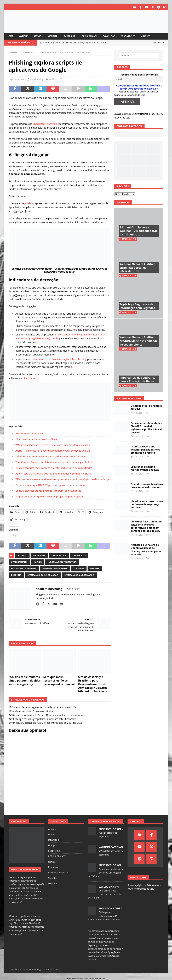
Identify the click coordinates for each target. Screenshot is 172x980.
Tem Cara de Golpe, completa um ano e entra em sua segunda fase (54, 462)
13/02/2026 (127, 276)
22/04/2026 (138, 457)
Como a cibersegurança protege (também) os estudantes (49, 491)
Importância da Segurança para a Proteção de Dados (137, 379)
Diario (51, 834)
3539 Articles (73, 589)
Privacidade (142, 114)
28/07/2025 (127, 312)
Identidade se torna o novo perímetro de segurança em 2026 (147, 504)
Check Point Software (45, 124)
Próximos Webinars (58, 872)
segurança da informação (43, 575)
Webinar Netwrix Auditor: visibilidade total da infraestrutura (137, 268)
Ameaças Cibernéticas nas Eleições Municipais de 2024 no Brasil (47, 723)
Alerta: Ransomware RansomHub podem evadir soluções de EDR (53, 451)
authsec (22, 556)
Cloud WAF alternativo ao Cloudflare (36, 439)
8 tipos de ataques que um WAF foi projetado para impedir (49, 497)
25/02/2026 (127, 239)
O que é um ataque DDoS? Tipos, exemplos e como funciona (50, 485)
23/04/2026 (138, 436)
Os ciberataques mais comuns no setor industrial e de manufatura (54, 468)
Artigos (38, 36)
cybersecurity (19, 562)
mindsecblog (37, 79)
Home (10, 36)
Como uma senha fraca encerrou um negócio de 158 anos (105, 873)
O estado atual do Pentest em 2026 (146, 407)
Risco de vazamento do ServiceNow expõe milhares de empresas (48, 715)
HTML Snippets (73, 979)
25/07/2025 (127, 349)
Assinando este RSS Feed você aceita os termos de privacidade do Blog (136, 93)
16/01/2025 (127, 386)
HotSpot (53, 845)
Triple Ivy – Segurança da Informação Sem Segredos (137, 306)
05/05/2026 (138, 413)
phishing (29, 203)
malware (79, 569)
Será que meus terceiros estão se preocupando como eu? (59, 681)
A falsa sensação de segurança (111, 833)
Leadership (69, 36)
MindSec (145, 36)
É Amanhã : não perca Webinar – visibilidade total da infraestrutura (138, 231)
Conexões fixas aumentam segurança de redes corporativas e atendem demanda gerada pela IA (147, 526)
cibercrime (39, 556)
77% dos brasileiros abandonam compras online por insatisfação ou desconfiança (63, 479)
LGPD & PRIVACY (89, 36)
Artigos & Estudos (129, 398)
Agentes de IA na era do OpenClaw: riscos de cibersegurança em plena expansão (146, 550)
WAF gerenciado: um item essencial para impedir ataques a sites (53, 445)
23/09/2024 (19, 79)
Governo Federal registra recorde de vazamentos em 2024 (44, 707)
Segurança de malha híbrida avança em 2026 (145, 468)
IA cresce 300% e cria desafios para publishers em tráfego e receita (145, 450)
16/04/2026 (138, 558)
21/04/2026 (138, 474)
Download (109, 36)
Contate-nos (128, 36)
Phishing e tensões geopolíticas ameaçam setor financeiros (45, 719)
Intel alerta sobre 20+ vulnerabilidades (33, 711)
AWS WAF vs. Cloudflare (29, 433)
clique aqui (29, 378)
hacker (38, 562)
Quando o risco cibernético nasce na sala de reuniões (147, 486)
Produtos (53, 867)
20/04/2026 (138, 511)
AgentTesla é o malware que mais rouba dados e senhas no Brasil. (54, 474)
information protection (62, 562)
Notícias (23, 36)
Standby (52, 878)
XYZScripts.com (99, 979)
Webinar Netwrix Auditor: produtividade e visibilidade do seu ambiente (139, 341)
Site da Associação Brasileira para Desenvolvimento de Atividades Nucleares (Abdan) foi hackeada (93, 684)
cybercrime (79, 556)
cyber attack (59, 556)
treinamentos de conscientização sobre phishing (59, 359)
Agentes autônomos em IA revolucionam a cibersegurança (104, 916)
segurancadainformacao (79, 575)
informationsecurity (55, 569)
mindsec (95, 569)
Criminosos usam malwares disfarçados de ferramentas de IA (51, 456)
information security (24, 569)
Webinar (53, 36)
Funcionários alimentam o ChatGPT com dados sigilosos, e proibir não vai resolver (146, 428)
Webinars (123, 202)
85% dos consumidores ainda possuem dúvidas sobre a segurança (25, 681)
